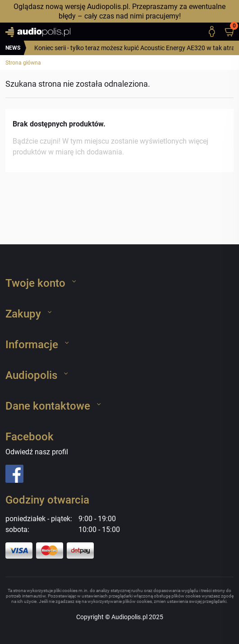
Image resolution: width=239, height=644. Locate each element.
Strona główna (23, 63)
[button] (234, 32)
